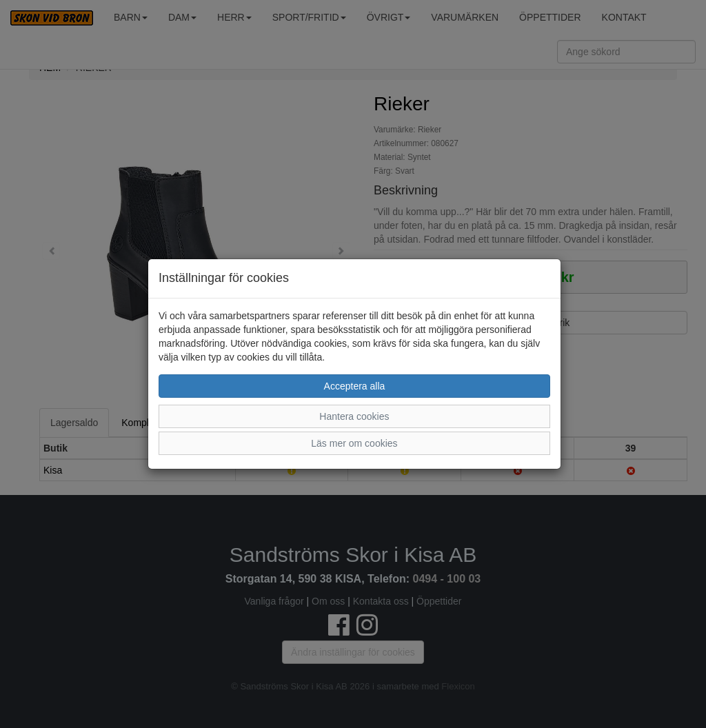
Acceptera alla (355, 386)
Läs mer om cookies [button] (354, 443)
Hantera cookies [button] (354, 416)
